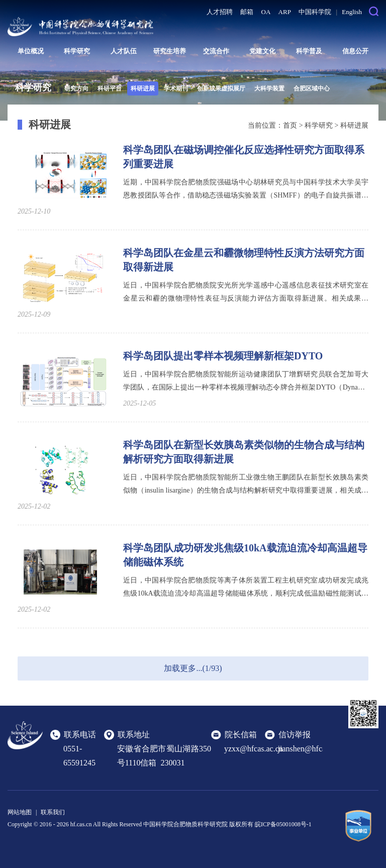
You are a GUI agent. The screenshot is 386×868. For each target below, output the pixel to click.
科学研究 (77, 51)
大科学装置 (269, 88)
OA (266, 12)
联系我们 (53, 812)
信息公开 (355, 51)
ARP (285, 12)
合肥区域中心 (312, 88)
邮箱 (247, 12)
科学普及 (309, 51)
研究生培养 (170, 51)
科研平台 (110, 88)
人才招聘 (220, 12)
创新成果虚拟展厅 (221, 88)
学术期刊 (176, 88)
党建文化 (262, 51)
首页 (290, 125)
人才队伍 (124, 51)
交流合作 (216, 51)
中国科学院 (315, 12)
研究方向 (76, 88)
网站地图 (20, 812)
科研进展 (143, 88)
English (352, 12)
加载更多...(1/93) (193, 668)
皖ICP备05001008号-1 (283, 824)
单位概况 (31, 51)
